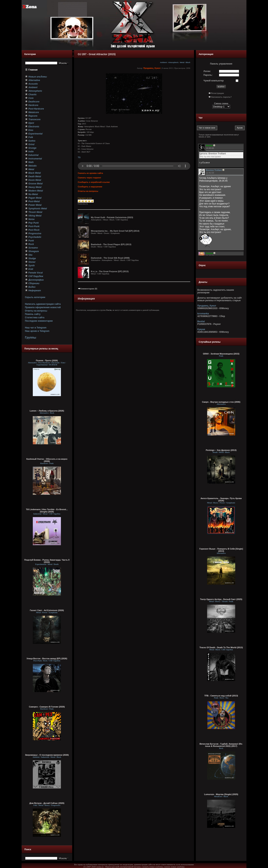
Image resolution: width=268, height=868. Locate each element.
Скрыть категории (35, 297)
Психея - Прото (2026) (47, 360)
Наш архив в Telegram (37, 331)
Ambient (164, 62)
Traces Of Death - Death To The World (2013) (221, 647)
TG (79, 157)
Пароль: (208, 75)
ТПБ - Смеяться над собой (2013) (221, 696)
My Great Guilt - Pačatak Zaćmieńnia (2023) (112, 217)
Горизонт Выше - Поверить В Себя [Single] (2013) (221, 550)
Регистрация (217, 93)
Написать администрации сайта (43, 304)
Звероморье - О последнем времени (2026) (47, 755)
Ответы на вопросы (36, 311)
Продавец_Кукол (152, 68)
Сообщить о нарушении (90, 187)
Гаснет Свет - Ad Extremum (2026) (47, 610)
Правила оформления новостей (43, 307)
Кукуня (201, 329)
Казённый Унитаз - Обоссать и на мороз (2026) (47, 460)
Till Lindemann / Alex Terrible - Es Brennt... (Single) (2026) (47, 511)
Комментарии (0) (88, 289)
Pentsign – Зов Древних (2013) (221, 450)
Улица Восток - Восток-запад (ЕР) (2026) (47, 659)
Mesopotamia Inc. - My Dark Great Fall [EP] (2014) (115, 231)
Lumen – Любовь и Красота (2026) (47, 411)
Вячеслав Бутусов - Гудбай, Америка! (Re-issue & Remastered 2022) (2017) (221, 745)
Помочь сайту (33, 314)
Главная (33, 70)
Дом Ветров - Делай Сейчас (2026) (47, 803)
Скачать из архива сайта (90, 173)
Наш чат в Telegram (36, 328)
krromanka (203, 314)
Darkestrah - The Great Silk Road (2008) (110, 258)
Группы (31, 338)
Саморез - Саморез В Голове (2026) (47, 707)
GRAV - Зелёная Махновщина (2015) (221, 354)
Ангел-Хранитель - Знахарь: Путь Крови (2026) (221, 499)
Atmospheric (173, 62)
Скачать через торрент (89, 178)
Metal (182, 62)
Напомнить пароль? (221, 97)
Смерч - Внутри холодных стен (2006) (221, 402)
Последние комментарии (39, 321)
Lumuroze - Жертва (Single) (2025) (221, 794)
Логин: (207, 71)
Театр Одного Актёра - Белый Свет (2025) (221, 599)
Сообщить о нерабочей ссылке (94, 182)
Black (188, 62)
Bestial (201, 321)
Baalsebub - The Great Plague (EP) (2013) (111, 244)
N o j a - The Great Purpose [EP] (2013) (110, 271)
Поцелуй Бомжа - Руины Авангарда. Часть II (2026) (47, 561)
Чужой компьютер (214, 81)
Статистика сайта (35, 318)
